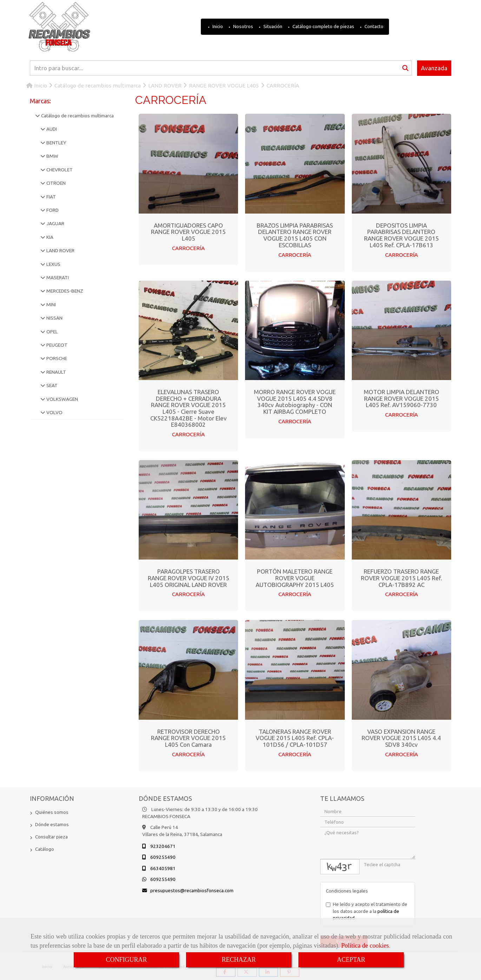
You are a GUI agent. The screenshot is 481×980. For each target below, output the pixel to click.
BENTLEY (56, 143)
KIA (49, 237)
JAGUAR (55, 223)
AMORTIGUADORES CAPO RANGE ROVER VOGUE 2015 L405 (188, 232)
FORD (52, 210)
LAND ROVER (60, 250)
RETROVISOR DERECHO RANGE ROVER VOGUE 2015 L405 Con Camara (188, 737)
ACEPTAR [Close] (351, 960)
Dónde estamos (52, 824)
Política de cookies (365, 946)
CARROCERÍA (189, 248)
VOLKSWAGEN (62, 399)
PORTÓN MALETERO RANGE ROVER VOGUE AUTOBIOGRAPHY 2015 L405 (295, 577)
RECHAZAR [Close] (239, 960)
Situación (272, 26)
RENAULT (56, 372)
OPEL (52, 332)
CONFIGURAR (126, 960)
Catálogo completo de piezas (323, 26)
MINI (51, 305)
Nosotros (243, 26)
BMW (52, 156)
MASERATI (57, 277)
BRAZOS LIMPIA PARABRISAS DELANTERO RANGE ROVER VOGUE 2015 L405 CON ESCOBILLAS (295, 235)
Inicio (217, 26)
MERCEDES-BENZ (64, 291)
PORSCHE (56, 358)
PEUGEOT (56, 345)
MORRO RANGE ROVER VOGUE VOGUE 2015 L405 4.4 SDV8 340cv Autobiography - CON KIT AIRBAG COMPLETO (295, 401)
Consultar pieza (51, 836)
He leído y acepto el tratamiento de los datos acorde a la (367, 910)
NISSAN (54, 318)
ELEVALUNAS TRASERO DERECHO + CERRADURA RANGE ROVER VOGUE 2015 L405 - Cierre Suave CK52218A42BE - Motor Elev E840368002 (189, 408)
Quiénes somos (52, 811)
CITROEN (55, 183)
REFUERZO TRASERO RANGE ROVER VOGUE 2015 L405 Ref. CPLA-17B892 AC (401, 577)
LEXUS (53, 264)
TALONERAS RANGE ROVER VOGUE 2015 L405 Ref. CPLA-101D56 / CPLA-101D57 (295, 737)
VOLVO (54, 412)
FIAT (51, 197)
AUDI (51, 129)
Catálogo (45, 848)
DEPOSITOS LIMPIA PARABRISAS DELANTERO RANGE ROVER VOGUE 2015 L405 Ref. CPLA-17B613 (401, 235)
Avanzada (434, 68)
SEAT (51, 385)
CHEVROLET (59, 170)
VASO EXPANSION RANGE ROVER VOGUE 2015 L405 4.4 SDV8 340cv (401, 737)
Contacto (373, 26)
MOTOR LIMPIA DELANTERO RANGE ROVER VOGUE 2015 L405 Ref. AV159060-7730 (401, 398)
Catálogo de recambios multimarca (77, 116)
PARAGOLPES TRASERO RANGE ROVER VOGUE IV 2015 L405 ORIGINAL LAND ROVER (189, 577)
